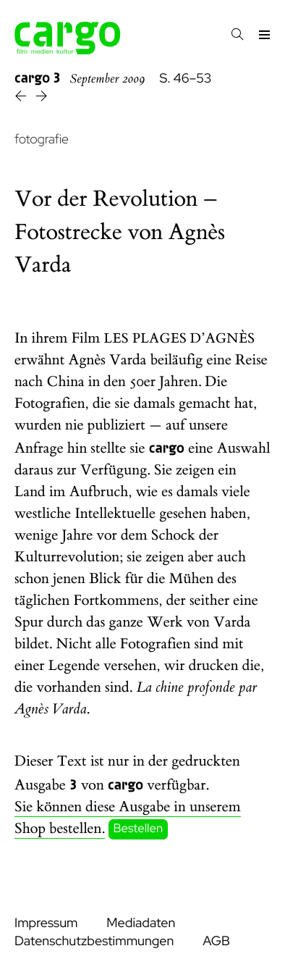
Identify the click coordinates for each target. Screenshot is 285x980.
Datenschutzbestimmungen (94, 941)
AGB (216, 941)
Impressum (46, 923)
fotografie (42, 139)
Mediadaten (141, 923)
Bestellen (139, 829)
